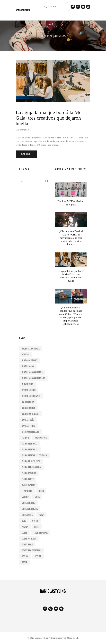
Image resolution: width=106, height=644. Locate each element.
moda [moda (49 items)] (37, 497)
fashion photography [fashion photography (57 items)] (31, 467)
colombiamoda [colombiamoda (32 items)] (28, 408)
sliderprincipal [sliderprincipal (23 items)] (41, 533)
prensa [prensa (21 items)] (25, 527)
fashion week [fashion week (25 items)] (28, 479)
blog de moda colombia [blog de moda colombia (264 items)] (32, 372)
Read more (26, 154)
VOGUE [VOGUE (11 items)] (24, 562)
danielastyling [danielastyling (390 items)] (28, 426)
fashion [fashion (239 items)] (25, 438)
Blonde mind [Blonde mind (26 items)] (27, 384)
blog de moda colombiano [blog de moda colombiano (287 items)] (33, 378)
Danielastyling (22, 130)
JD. (77, 638)
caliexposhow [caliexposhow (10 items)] (28, 402)
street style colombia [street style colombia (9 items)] (32, 551)
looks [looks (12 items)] (41, 491)
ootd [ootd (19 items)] (24, 521)
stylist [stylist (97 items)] (38, 556)
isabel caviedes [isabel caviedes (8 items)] (28, 485)
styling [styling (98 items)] (25, 556)
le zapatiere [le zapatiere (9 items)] (27, 491)
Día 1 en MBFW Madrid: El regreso (71, 203)
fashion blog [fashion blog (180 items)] (41, 438)
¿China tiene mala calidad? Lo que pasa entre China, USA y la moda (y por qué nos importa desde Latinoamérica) (71, 316)
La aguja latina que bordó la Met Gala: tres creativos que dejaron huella (49, 118)
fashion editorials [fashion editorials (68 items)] (30, 450)
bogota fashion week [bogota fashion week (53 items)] (31, 396)
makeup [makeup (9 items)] (25, 497)
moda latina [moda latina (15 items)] (27, 515)
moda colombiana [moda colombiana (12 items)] (30, 509)
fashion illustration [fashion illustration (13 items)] (31, 461)
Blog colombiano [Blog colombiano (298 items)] (29, 361)
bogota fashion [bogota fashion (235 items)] (29, 390)
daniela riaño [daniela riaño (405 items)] (28, 420)
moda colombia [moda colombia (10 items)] (29, 503)
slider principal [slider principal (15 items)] (29, 539)
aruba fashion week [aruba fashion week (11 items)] (31, 349)
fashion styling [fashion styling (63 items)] (29, 473)
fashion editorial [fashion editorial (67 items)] (30, 444)
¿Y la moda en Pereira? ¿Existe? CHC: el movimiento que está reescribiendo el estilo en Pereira (71, 238)
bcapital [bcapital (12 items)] (25, 355)
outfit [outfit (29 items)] (35, 521)
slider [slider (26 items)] (25, 533)
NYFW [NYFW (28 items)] (41, 515)
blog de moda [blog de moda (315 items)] (28, 366)
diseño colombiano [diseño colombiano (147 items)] (30, 432)
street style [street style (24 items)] (27, 545)
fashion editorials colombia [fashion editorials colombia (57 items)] (34, 456)
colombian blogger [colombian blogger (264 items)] (30, 414)
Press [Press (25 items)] (37, 527)
